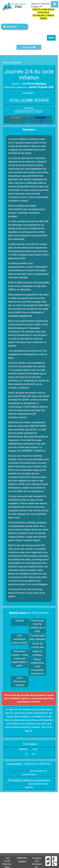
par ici (29, 731)
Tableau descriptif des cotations (29, 112)
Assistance (29, 47)
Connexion (10, 27)
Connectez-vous (20, 771)
